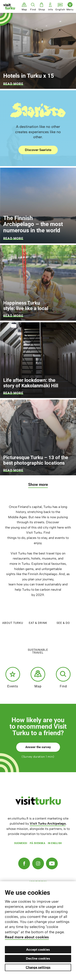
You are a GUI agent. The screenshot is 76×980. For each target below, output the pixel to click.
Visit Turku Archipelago (48, 823)
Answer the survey (38, 747)
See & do (63, 614)
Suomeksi (21, 843)
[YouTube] (52, 863)
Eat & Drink (38, 614)
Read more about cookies (27, 937)
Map (38, 677)
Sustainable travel (38, 642)
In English (55, 843)
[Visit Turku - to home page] (9, 6)
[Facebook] (24, 863)
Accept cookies (38, 950)
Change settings (38, 967)
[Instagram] (38, 863)
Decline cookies (38, 958)
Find (63, 677)
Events (13, 677)
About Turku (13, 614)
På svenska (37, 843)
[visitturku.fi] (38, 804)
